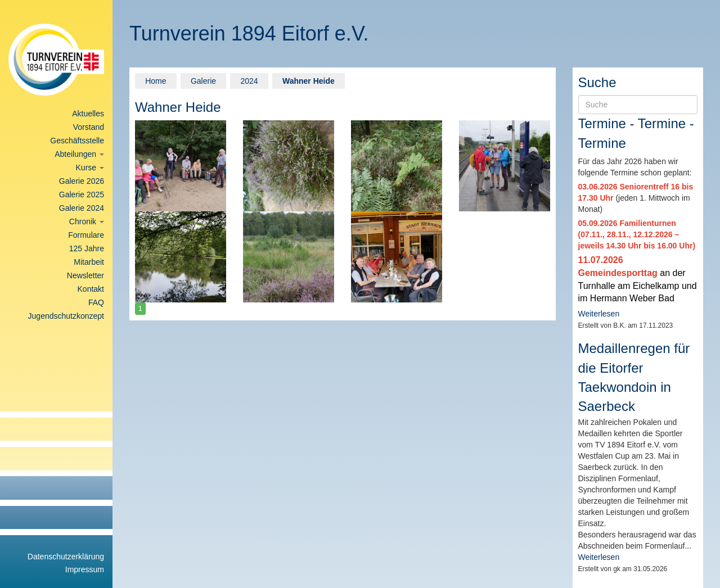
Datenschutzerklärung (66, 557)
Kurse (90, 168)
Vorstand (89, 127)
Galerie (203, 81)
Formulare (86, 235)
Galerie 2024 (82, 208)
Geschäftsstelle (77, 141)
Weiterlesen (599, 314)
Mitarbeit (89, 262)
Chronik (87, 221)
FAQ (96, 302)
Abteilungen (79, 154)
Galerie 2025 (82, 195)
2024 (249, 81)
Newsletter (85, 275)
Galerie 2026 (82, 181)
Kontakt (91, 289)
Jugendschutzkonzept (66, 316)
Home (156, 81)
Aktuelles (88, 114)
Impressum (85, 569)
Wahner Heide (309, 81)
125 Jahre (87, 248)
